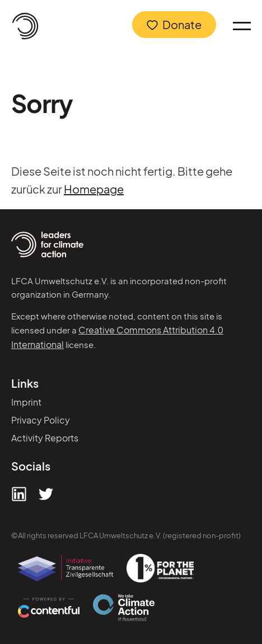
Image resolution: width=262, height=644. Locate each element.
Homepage (94, 189)
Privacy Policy (41, 420)
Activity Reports (45, 438)
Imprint (26, 402)
